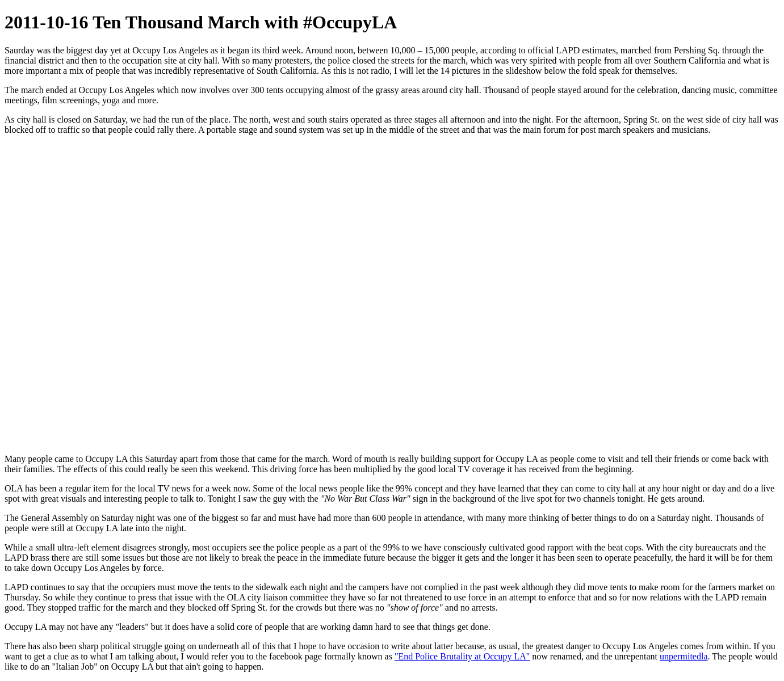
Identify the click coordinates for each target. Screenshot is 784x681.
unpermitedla (684, 656)
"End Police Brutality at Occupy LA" (462, 656)
